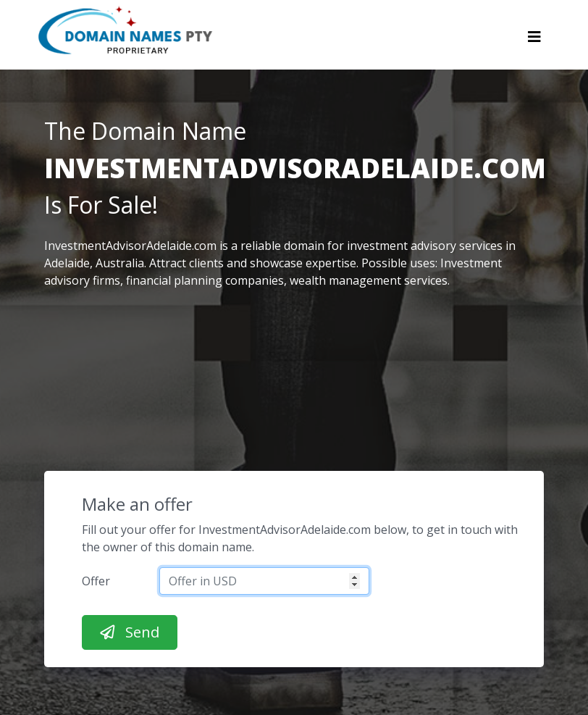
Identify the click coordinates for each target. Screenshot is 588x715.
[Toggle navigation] (534, 41)
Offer (96, 581)
